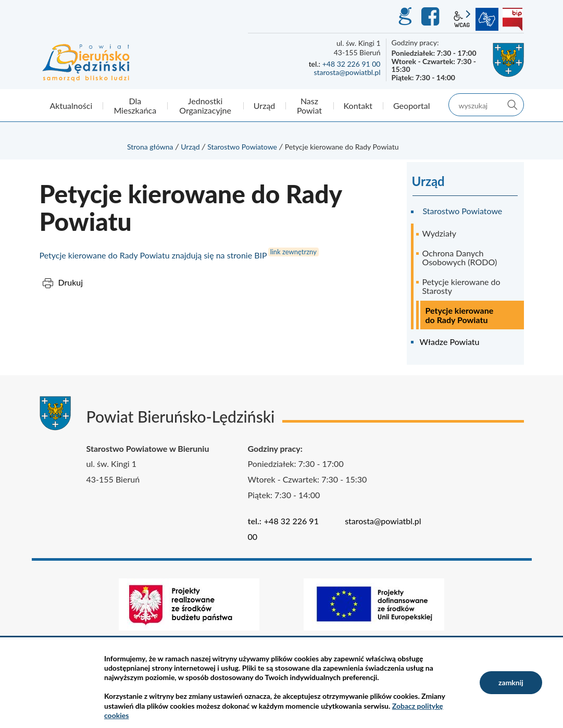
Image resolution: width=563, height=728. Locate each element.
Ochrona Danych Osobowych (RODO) (460, 258)
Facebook (432, 17)
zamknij (511, 682)
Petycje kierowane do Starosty (461, 286)
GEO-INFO (405, 17)
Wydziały (440, 233)
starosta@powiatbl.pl (347, 72)
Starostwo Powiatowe (242, 147)
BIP (512, 19)
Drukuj (71, 282)
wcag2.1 (462, 19)
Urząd (190, 147)
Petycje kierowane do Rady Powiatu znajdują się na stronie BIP (153, 255)
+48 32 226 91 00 (352, 64)
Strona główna (150, 147)
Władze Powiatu (450, 342)
